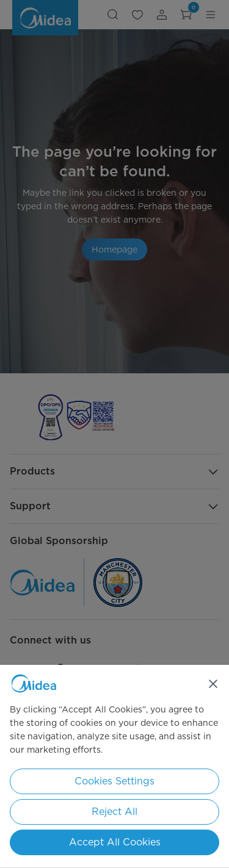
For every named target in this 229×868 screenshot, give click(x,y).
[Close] (213, 684)
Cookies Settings (114, 781)
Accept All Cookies (115, 842)
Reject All (114, 812)
